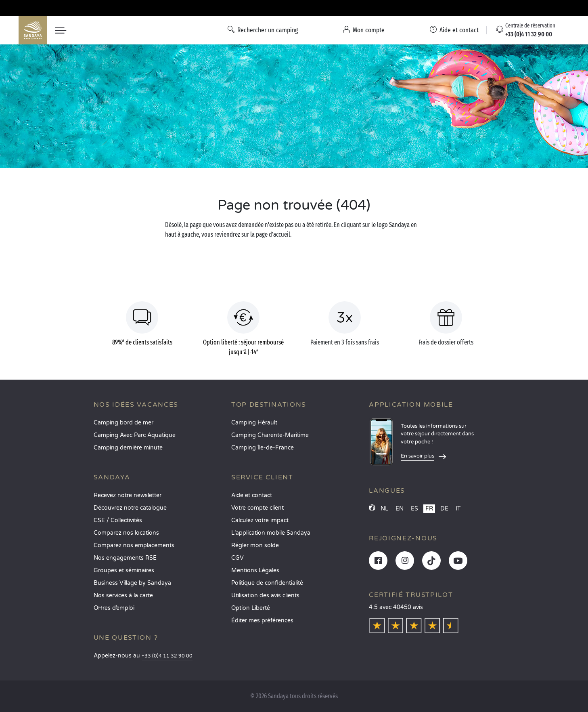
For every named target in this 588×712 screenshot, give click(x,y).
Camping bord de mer (123, 423)
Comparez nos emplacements (134, 545)
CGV (238, 558)
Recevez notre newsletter (128, 495)
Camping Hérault (254, 423)
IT (458, 509)
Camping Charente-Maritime (270, 435)
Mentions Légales (255, 570)
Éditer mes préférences (262, 621)
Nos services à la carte (123, 595)
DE (444, 509)
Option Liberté (251, 608)
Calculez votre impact (260, 520)
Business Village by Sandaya (132, 583)
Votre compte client (257, 508)
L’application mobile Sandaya (271, 533)
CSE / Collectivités (118, 520)
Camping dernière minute (128, 448)
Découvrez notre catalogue (130, 508)
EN (400, 509)
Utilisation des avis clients (265, 595)
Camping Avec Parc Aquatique (135, 435)
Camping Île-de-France (263, 448)
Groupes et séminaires (124, 570)
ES (414, 509)
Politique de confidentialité (267, 583)
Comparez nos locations (126, 533)
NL (384, 509)
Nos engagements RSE (125, 558)
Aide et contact (252, 495)
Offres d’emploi (114, 608)
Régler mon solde (255, 545)
